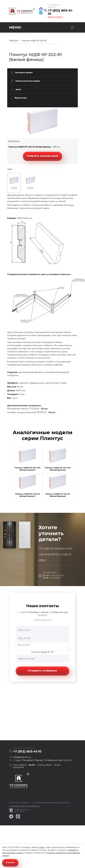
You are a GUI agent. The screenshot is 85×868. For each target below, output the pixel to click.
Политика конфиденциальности (24, 806)
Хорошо (10, 862)
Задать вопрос (55, 17)
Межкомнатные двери (25, 81)
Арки (16, 90)
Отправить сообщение (42, 671)
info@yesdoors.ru (42, 620)
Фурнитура (19, 98)
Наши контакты (43, 606)
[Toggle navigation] (72, 27)
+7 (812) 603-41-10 (60, 12)
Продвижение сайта (22, 810)
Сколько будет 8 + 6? (43, 652)
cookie (41, 847)
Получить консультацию (42, 156)
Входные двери (22, 73)
